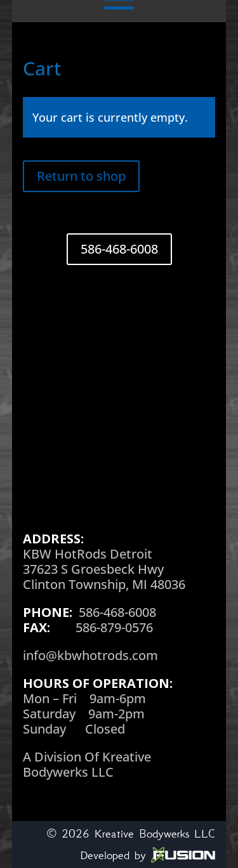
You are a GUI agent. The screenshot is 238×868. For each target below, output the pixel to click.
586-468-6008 (119, 249)
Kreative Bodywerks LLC (155, 834)
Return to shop (81, 176)
